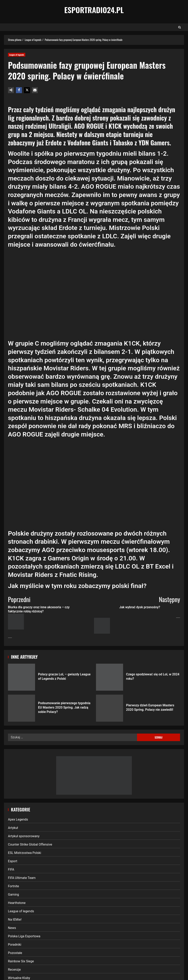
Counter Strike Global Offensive (30, 844)
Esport (13, 861)
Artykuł (13, 828)
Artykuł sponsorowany (24, 836)
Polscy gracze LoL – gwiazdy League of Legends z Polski (22, 677)
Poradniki (15, 945)
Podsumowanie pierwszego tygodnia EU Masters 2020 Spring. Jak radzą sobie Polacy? (22, 708)
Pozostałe (15, 953)
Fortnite (13, 886)
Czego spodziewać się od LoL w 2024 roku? (110, 677)
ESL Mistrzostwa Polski (24, 853)
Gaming (13, 895)
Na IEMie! (15, 920)
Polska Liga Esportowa (24, 936)
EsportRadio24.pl (94, 10)
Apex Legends (18, 819)
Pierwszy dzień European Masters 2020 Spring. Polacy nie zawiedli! (110, 708)
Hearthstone (17, 903)
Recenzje (14, 970)
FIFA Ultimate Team (22, 878)
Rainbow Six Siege (21, 961)
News (12, 928)
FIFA (11, 869)
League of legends (17, 55)
